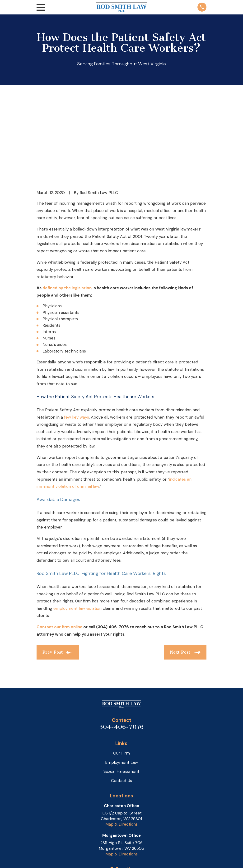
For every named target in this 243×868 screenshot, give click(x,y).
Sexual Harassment (121, 698)
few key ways (77, 344)
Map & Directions (121, 751)
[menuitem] (44, 859)
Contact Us (121, 707)
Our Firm (121, 680)
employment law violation (77, 535)
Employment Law (121, 689)
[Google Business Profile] (116, 806)
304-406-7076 (121, 653)
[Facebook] (127, 806)
